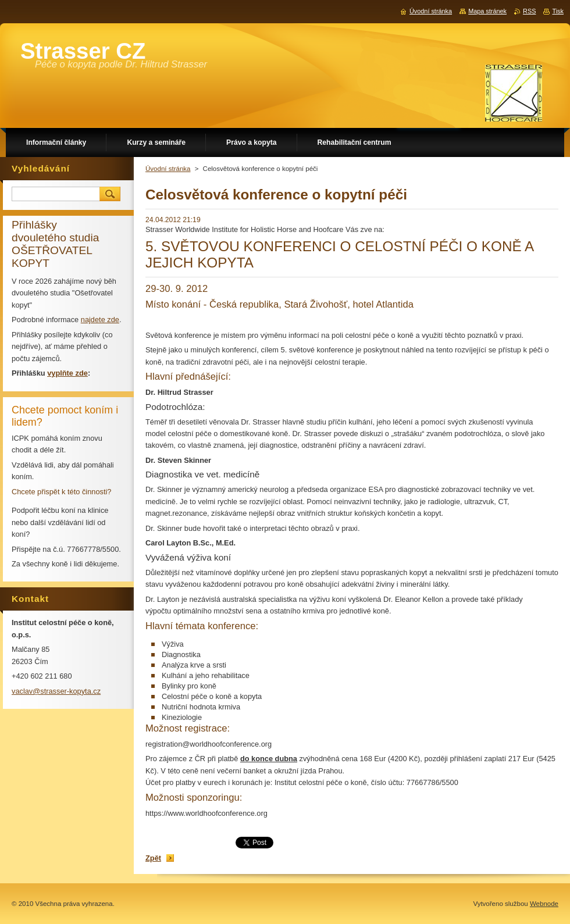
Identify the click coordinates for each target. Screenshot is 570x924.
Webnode (544, 904)
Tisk (558, 11)
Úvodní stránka (168, 169)
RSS (529, 11)
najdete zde (100, 320)
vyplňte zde (67, 373)
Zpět (153, 858)
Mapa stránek (487, 11)
